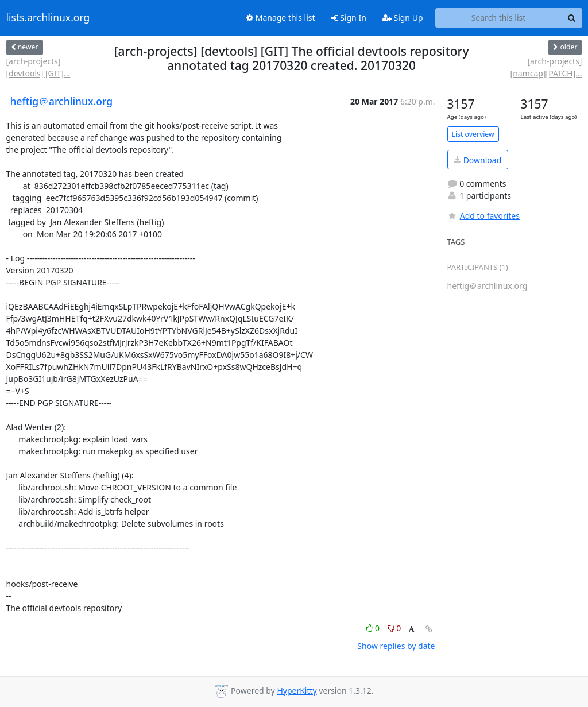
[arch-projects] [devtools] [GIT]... (38, 67)
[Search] (572, 18)
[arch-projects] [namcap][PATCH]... (546, 67)
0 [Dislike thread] (394, 628)
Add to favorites (483, 216)
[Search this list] (499, 18)
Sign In (349, 18)
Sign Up (403, 18)
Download (477, 160)
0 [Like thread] (374, 628)
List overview (473, 134)
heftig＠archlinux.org (62, 101)
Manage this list (281, 18)
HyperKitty (297, 691)
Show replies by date (396, 646)
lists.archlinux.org (48, 18)
